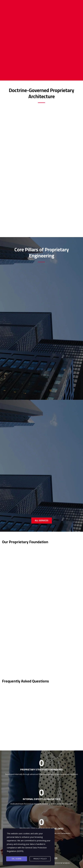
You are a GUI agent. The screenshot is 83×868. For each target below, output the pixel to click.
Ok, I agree (17, 859)
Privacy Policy (40, 859)
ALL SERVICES (42, 520)
